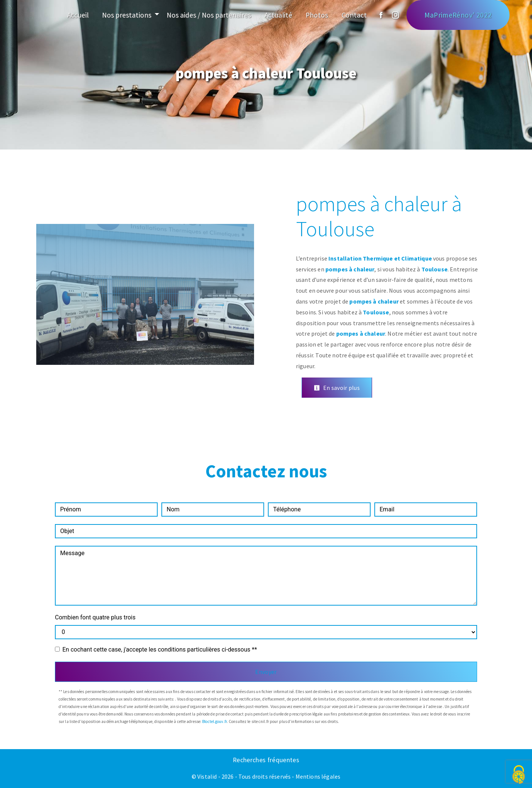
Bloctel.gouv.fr (214, 721)
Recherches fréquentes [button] (266, 760)
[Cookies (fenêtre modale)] (519, 775)
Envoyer (266, 672)
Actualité (278, 15)
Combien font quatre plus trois (95, 617)
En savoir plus (337, 388)
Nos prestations (127, 15)
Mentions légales (318, 776)
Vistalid (207, 776)
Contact (354, 15)
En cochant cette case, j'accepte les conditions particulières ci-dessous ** (160, 650)
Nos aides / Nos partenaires (209, 15)
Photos (317, 15)
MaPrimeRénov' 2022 (458, 15)
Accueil (78, 15)
